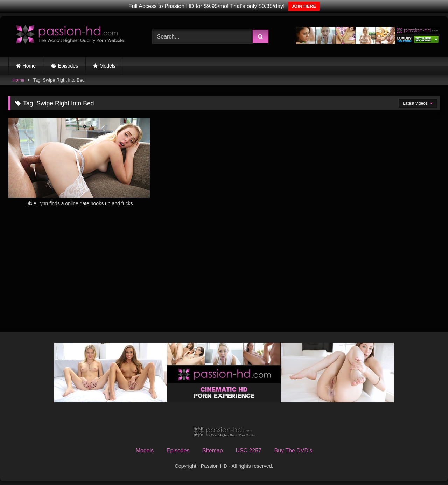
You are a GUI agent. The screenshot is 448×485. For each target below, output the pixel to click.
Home (29, 66)
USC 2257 (248, 451)
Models (108, 66)
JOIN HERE (304, 6)
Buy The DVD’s (293, 451)
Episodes (68, 66)
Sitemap (213, 451)
